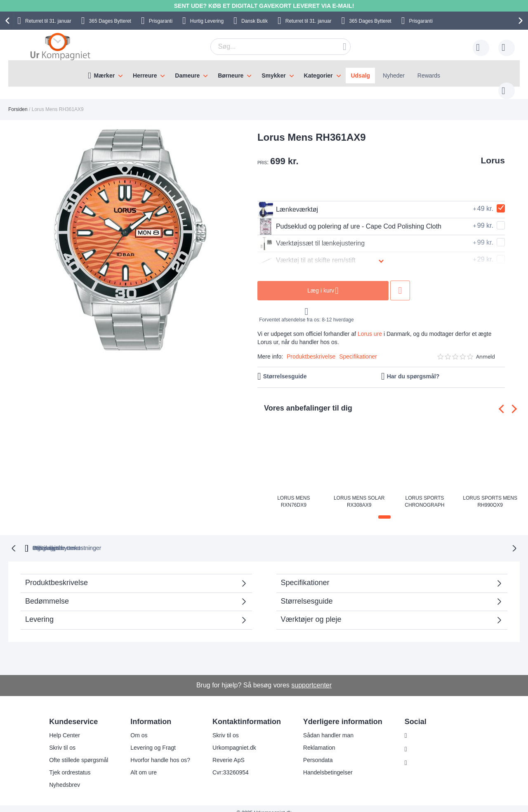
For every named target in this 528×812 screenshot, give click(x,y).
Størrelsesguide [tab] (307, 592)
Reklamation (319, 739)
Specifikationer (358, 348)
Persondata (318, 751)
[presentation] (9, 21)
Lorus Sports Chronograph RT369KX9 (424, 493)
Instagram (424, 727)
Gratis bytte (230, 539)
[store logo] (60, 46)
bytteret (163, 539)
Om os (139, 727)
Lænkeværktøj (288, 201)
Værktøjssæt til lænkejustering (311, 235)
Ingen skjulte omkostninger (307, 539)
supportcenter (311, 676)
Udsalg (360, 76)
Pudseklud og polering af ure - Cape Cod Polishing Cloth (349, 218)
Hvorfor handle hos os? (160, 751)
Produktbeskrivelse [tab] (57, 574)
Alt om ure (144, 764)
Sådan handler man (328, 727)
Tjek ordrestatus (70, 764)
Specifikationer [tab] (305, 574)
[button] (384, 509)
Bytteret (110, 21)
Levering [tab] (39, 610)
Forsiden (18, 101)
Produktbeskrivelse (311, 348)
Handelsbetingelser (328, 764)
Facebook (424, 741)
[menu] (264, 73)
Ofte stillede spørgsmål (79, 751)
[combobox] (268, 47)
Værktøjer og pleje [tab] (311, 610)
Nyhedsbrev (65, 776)
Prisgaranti (161, 21)
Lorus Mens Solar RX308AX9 (359, 493)
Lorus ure (370, 326)
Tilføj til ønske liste (400, 282)
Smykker (273, 76)
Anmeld (486, 348)
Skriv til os (62, 739)
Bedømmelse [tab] (47, 592)
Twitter (420, 754)
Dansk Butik (255, 21)
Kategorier (318, 76)
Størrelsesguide (285, 368)
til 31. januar (48, 21)
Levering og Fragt (153, 739)
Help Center (65, 727)
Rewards (429, 76)
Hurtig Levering (207, 21)
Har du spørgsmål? (413, 368)
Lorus (493, 152)
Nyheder (394, 76)
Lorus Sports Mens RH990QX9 (490, 493)
